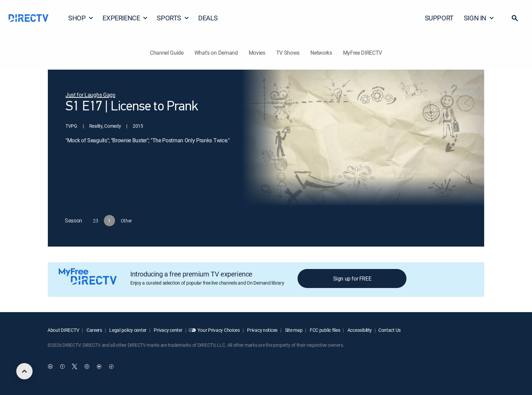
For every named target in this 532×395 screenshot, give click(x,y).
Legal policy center (128, 330)
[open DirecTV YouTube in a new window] (99, 367)
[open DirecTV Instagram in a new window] (87, 367)
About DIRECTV (63, 330)
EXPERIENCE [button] (125, 18)
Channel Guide (167, 53)
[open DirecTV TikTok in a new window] (111, 367)
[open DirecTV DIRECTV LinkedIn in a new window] (50, 367)
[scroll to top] (24, 371)
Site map (293, 330)
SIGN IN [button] (479, 18)
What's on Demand (216, 53)
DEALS (208, 18)
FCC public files (324, 330)
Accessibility (359, 330)
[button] (515, 18)
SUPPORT (439, 18)
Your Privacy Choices (218, 330)
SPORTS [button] (173, 18)
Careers (94, 330)
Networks (321, 53)
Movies (257, 53)
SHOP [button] (81, 18)
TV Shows (288, 53)
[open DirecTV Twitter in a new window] (75, 367)
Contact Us (389, 330)
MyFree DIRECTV (363, 53)
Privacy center (168, 330)
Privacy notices (262, 330)
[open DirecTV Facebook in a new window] (62, 367)
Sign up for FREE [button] (352, 279)
